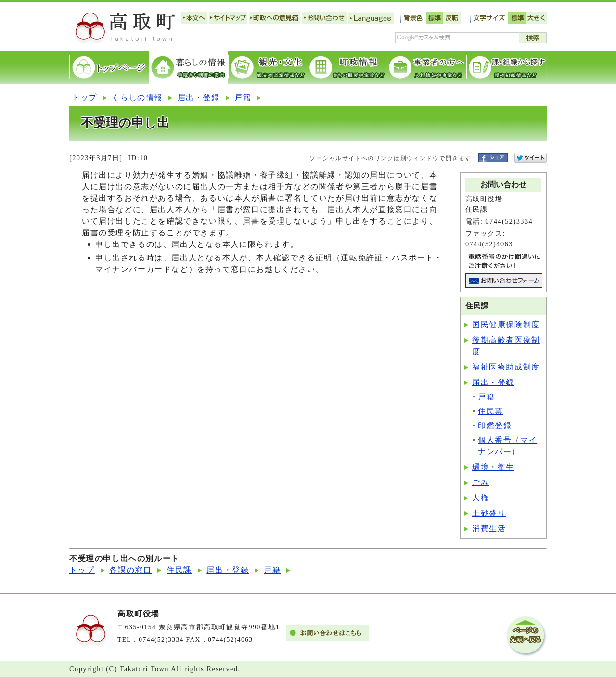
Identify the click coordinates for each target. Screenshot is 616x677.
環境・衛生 (493, 467)
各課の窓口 (130, 570)
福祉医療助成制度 (506, 367)
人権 (481, 498)
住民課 (179, 570)
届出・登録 (199, 97)
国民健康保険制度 (506, 325)
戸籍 (243, 97)
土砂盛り (489, 513)
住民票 (491, 411)
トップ (84, 97)
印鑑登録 (495, 426)
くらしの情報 (137, 97)
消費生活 (489, 529)
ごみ (481, 482)
